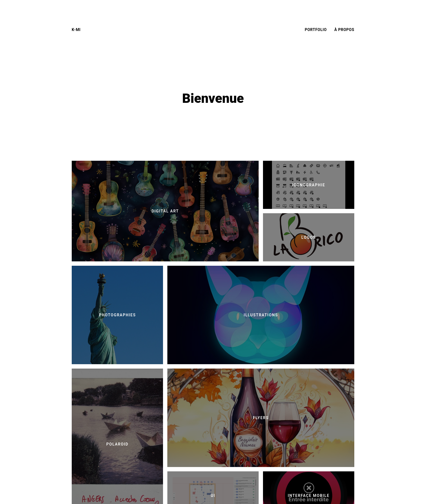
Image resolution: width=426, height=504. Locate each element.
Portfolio (316, 30)
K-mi (76, 30)
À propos (344, 30)
